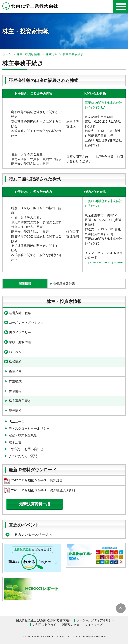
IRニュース (17, 421)
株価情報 (15, 391)
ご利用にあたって (45, 625)
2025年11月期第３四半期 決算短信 (33, 481)
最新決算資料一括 (35, 504)
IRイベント (17, 352)
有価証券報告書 (64, 284)
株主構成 (15, 381)
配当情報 (15, 411)
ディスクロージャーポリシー (29, 428)
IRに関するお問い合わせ (26, 449)
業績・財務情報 (20, 342)
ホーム (7, 54)
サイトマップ (94, 625)
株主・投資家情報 (28, 54)
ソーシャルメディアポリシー (96, 620)
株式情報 (52, 54)
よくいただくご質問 (23, 456)
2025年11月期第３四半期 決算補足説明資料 (39, 490)
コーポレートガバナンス (26, 323)
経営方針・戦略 (20, 313)
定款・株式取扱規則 (23, 435)
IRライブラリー (20, 332)
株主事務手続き (73, 54)
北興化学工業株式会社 (30, 6)
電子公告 (15, 442)
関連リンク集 (71, 625)
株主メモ (15, 372)
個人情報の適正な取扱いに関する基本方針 (44, 620)
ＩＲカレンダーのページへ (31, 534)
